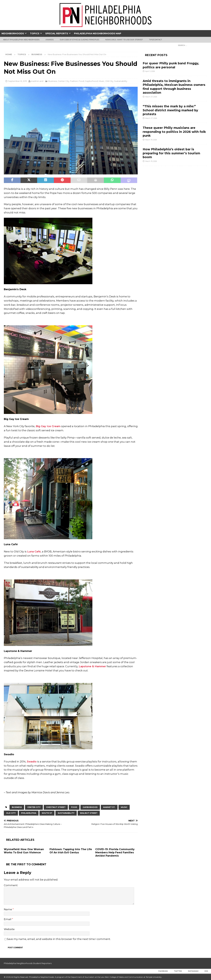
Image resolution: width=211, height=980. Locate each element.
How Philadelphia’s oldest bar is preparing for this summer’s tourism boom (171, 153)
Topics (35, 33)
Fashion (74, 81)
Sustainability (121, 81)
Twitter (178, 971)
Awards (50, 40)
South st (47, 813)
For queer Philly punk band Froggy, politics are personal (171, 65)
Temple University (154, 977)
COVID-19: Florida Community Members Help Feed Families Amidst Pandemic (115, 852)
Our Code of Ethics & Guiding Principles (80, 40)
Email (8, 919)
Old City (109, 81)
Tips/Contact (155, 40)
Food (81, 81)
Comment (11, 885)
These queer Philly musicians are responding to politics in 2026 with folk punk (174, 132)
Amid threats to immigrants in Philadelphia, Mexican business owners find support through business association (174, 87)
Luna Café (34, 551)
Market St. (109, 807)
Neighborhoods (13, 33)
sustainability (66, 813)
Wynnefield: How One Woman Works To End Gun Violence (24, 851)
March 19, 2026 (151, 140)
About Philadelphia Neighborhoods (21, 40)
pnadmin (35, 81)
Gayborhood (91, 81)
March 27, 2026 (151, 97)
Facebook (163, 971)
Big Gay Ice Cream (48, 426)
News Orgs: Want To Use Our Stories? (124, 40)
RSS (206, 971)
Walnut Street (89, 813)
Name (8, 909)
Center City (64, 81)
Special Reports (57, 33)
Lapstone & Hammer (92, 666)
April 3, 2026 (150, 71)
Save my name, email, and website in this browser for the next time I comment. (59, 939)
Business (53, 81)
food (74, 807)
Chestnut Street (56, 807)
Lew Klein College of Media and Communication (122, 977)
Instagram (193, 971)
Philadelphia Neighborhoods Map (98, 33)
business (17, 807)
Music (102, 81)
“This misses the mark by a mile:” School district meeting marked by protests (170, 110)
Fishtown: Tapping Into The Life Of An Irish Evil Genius (71, 851)
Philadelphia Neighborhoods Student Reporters (28, 963)
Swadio (32, 762)
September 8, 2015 (17, 81)
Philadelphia (29, 813)
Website (9, 929)
